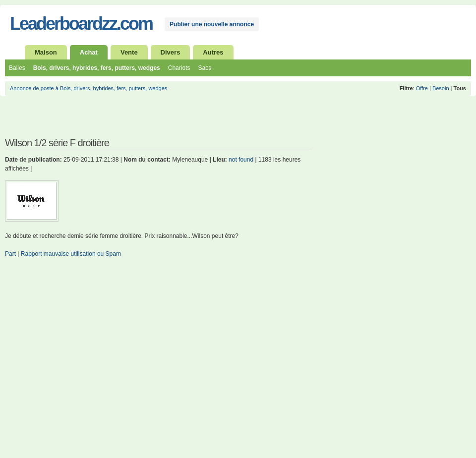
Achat (89, 52)
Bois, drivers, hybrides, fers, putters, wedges (97, 68)
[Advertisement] (121, 121)
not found (241, 160)
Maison (46, 52)
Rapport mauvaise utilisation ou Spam (71, 254)
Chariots (179, 68)
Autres (213, 52)
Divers (171, 52)
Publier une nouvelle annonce (212, 24)
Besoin (441, 88)
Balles (17, 68)
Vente (129, 52)
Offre (422, 88)
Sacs (205, 68)
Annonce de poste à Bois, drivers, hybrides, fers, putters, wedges (89, 88)
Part (10, 254)
